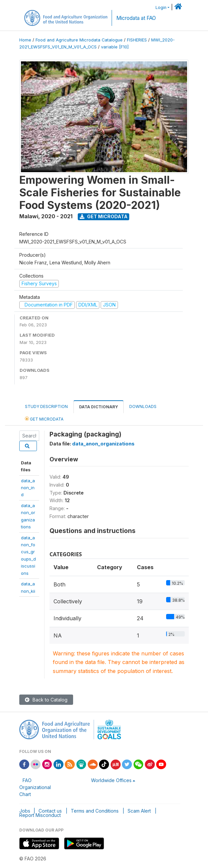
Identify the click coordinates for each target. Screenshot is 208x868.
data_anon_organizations (103, 444)
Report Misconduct (40, 815)
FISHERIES (137, 40)
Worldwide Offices (111, 780)
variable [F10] (115, 47)
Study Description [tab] (46, 406)
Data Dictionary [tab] (99, 407)
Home (25, 40)
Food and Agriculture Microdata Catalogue (79, 40)
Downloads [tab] (143, 406)
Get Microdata (104, 216)
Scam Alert (139, 811)
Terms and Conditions (95, 811)
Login (161, 7)
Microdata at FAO (136, 18)
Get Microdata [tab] (44, 419)
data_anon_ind (28, 488)
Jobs (25, 811)
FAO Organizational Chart (35, 787)
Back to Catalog (46, 700)
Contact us (50, 811)
